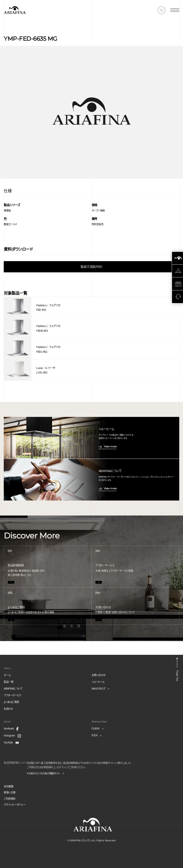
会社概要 (9, 786)
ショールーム (98, 682)
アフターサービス (12, 695)
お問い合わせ (99, 675)
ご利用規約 (10, 798)
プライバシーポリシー (15, 804)
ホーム (7, 675)
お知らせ (8, 709)
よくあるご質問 (11, 702)
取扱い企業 (10, 792)
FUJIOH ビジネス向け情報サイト (43, 773)
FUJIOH (96, 728)
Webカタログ (99, 688)
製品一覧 (9, 682)
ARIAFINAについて (13, 688)
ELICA (95, 735)
